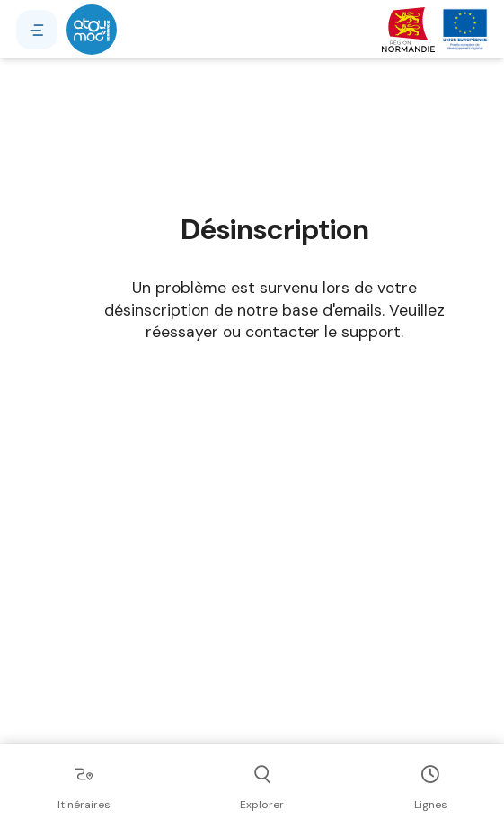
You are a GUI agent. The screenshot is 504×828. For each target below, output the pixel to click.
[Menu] (37, 30)
